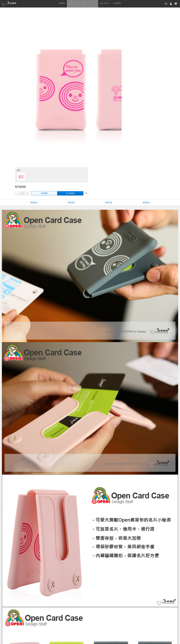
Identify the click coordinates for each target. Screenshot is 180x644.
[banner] (10, 4)
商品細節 (34, 101)
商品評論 (109, 101)
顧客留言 (146, 101)
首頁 (94, 13)
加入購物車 (147, 69)
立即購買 (121, 69)
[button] (166, 4)
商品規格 (71, 101)
